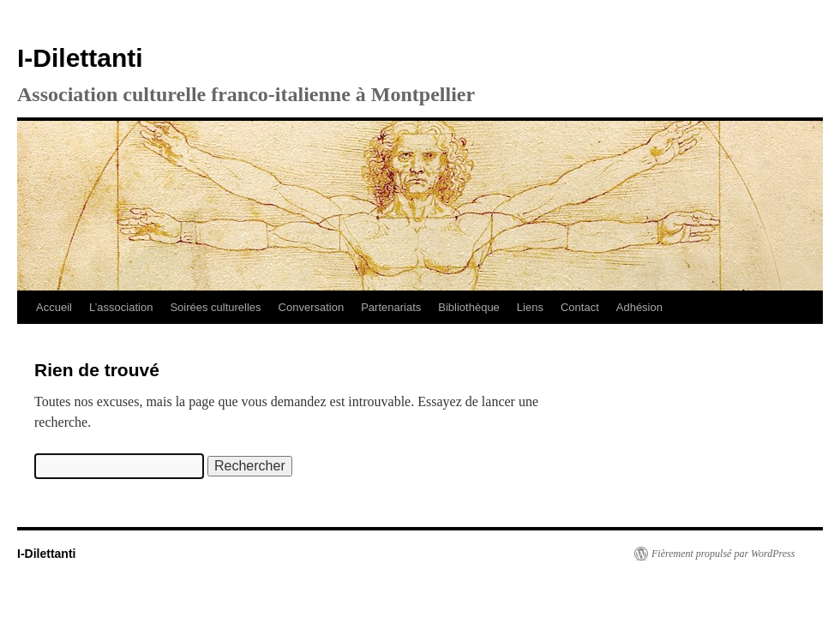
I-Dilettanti (80, 58)
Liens (530, 307)
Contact (580, 307)
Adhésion (639, 307)
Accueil (54, 307)
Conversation (312, 307)
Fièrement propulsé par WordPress (723, 554)
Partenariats (391, 307)
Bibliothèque (469, 307)
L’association (121, 307)
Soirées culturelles (215, 307)
